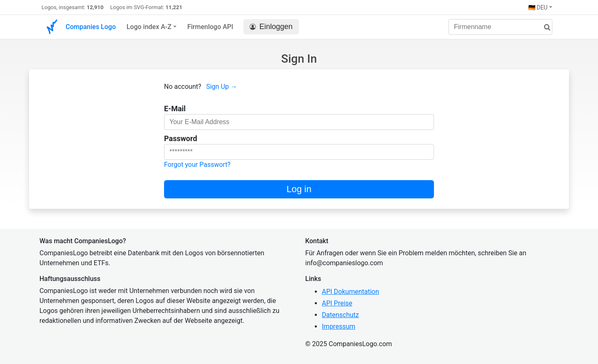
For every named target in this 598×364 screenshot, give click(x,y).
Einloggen (271, 27)
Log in (299, 189)
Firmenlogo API (210, 27)
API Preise (337, 303)
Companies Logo (91, 27)
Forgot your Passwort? (197, 165)
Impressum (339, 326)
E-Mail (175, 109)
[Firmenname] (500, 27)
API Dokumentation (350, 292)
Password (181, 138)
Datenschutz (340, 315)
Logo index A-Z (149, 27)
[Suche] (544, 28)
